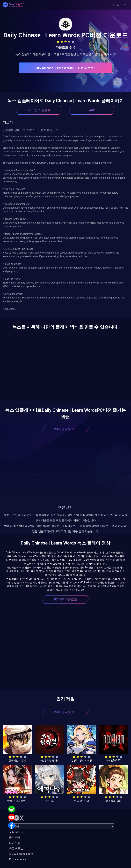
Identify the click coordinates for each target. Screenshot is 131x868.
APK (92, 110)
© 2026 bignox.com (21, 854)
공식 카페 (15, 837)
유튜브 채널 (16, 848)
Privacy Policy (17, 859)
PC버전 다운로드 (39, 110)
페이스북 (14, 843)
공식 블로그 (16, 832)
